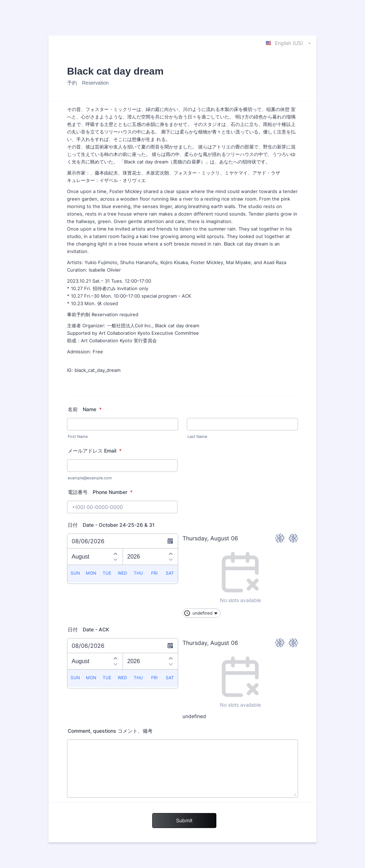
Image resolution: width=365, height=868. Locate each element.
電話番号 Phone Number (100, 492)
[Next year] (171, 561)
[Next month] (115, 561)
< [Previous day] (280, 538)
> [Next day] (293, 538)
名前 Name (85, 409)
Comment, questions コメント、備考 (113, 731)
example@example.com (90, 478)
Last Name (197, 437)
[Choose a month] (95, 557)
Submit (184, 820)
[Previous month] (115, 553)
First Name (78, 437)
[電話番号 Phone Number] (122, 507)
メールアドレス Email (95, 451)
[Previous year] (171, 553)
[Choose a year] (150, 557)
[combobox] (289, 43)
